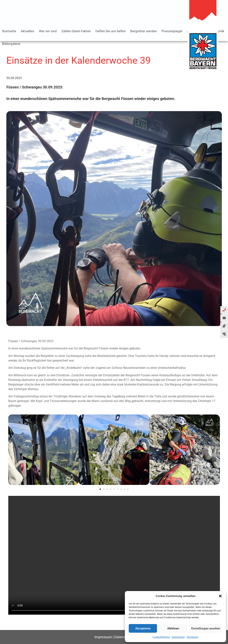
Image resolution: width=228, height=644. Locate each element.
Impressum (193, 637)
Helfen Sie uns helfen (111, 31)
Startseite (9, 31)
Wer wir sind (48, 31)
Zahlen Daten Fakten (76, 31)
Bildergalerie (11, 44)
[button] (220, 596)
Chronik (219, 31)
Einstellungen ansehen (206, 628)
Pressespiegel (172, 31)
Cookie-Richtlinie (161, 637)
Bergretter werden (144, 31)
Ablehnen (173, 628)
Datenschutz (178, 637)
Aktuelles (28, 31)
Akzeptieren (143, 628)
